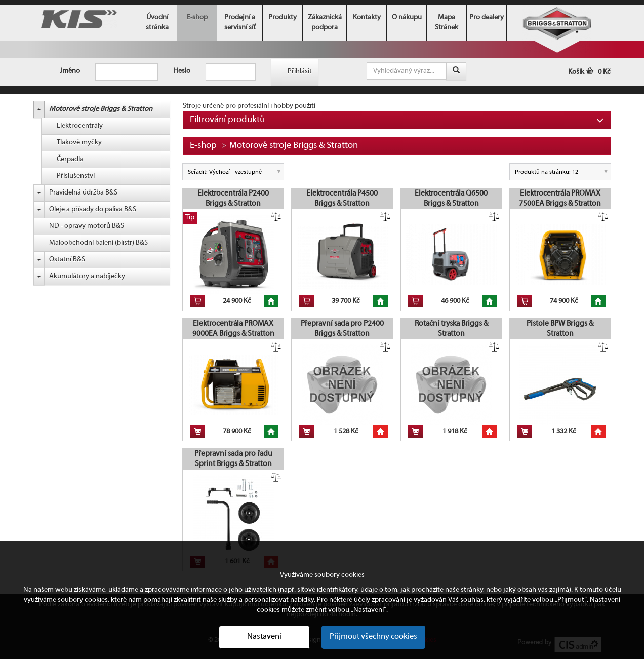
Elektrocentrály (80, 126)
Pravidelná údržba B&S (83, 193)
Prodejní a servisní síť (240, 23)
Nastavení (264, 637)
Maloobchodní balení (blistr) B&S (98, 243)
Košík (589, 72)
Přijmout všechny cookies (373, 637)
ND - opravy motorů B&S (87, 226)
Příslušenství (76, 176)
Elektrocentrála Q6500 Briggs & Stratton (451, 199)
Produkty (283, 17)
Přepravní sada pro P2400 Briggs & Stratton (342, 329)
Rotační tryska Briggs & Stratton (451, 329)
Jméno (70, 71)
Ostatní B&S (67, 260)
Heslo (182, 71)
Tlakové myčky (79, 143)
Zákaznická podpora (325, 23)
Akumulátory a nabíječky (87, 276)
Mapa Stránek (447, 23)
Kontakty (367, 17)
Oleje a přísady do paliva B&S (93, 209)
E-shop (197, 17)
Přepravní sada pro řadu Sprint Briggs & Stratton (233, 459)
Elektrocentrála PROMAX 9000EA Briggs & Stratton (233, 329)
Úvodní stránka (157, 23)
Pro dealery (487, 17)
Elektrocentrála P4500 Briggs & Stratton (342, 199)
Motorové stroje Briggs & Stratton (101, 109)
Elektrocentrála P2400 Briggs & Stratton (233, 199)
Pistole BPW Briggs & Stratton (560, 329)
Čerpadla (70, 159)
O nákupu (407, 17)
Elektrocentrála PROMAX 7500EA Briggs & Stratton (560, 199)
